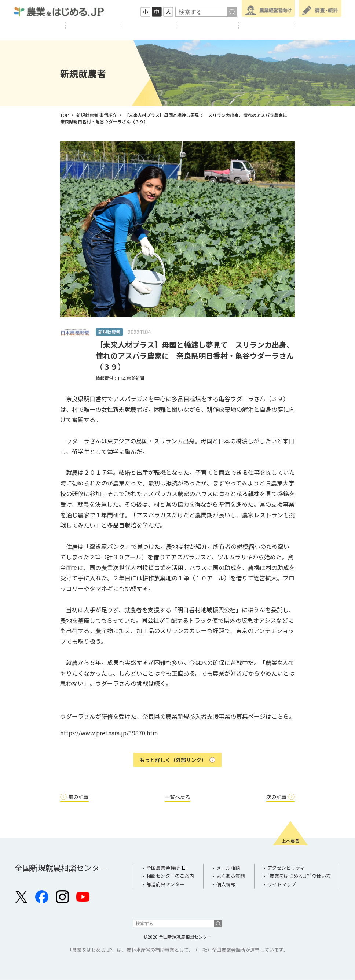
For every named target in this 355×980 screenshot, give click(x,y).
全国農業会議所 (163, 868)
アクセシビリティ (286, 868)
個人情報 (226, 885)
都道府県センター (165, 885)
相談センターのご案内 (170, 876)
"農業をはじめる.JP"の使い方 (299, 876)
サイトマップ (282, 885)
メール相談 (228, 868)
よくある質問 (231, 876)
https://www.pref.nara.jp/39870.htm (109, 733)
